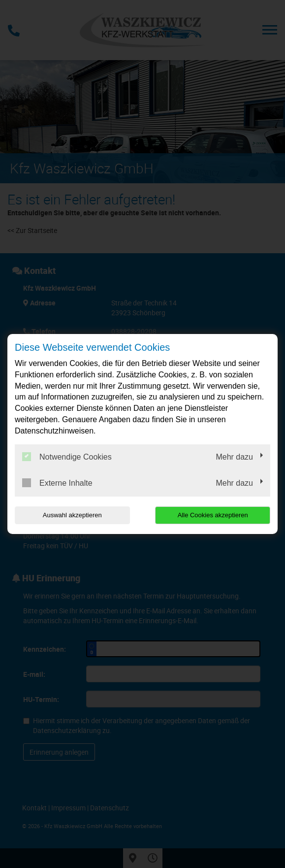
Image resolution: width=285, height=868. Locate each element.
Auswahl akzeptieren (72, 515)
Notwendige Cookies (67, 457)
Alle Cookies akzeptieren (213, 515)
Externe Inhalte (57, 483)
